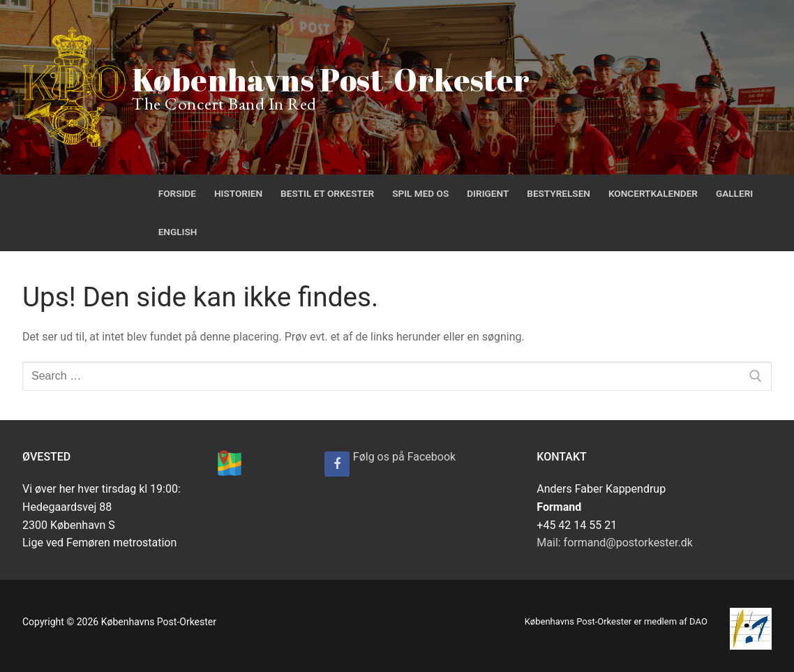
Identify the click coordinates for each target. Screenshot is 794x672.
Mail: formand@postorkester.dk (615, 543)
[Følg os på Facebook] (337, 464)
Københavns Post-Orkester (331, 80)
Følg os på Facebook (404, 457)
